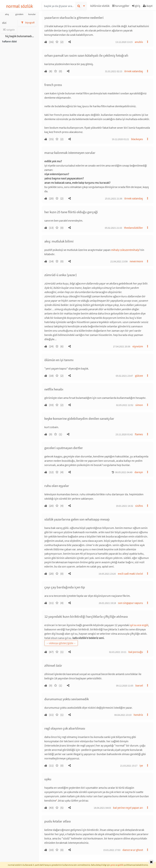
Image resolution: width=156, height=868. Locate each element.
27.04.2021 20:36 (122, 346)
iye (141, 765)
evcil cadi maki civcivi (130, 574)
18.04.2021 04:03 (102, 808)
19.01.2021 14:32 (125, 506)
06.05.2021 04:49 (124, 472)
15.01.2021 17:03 (112, 850)
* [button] (57, 800)
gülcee (139, 376)
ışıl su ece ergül (139, 625)
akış (7, 14)
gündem (19, 14)
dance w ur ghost (133, 850)
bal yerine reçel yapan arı (128, 808)
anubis (139, 42)
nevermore (136, 261)
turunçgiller (121, 6)
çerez (113, 865)
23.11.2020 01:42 (124, 434)
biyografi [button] (27, 23)
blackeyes (137, 139)
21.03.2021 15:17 (129, 766)
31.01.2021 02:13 (114, 71)
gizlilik (121, 865)
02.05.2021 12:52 (125, 405)
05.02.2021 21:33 (113, 228)
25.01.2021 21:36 (114, 199)
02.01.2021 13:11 (118, 652)
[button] (100, 6)
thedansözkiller (134, 228)
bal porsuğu (136, 652)
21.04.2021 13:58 (119, 261)
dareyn (139, 472)
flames (139, 434)
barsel (139, 685)
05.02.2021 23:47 (124, 376)
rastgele (9, 30)
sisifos (139, 506)
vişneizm (138, 346)
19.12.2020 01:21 (120, 139)
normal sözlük (20, 6)
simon (139, 405)
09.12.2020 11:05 (125, 686)
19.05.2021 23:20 (107, 574)
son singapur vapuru (131, 603)
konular (32, 14)
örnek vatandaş (134, 71)
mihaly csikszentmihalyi (125, 250)
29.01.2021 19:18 (107, 603)
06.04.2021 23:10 (123, 715)
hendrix (138, 715)
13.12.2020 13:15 (124, 42)
